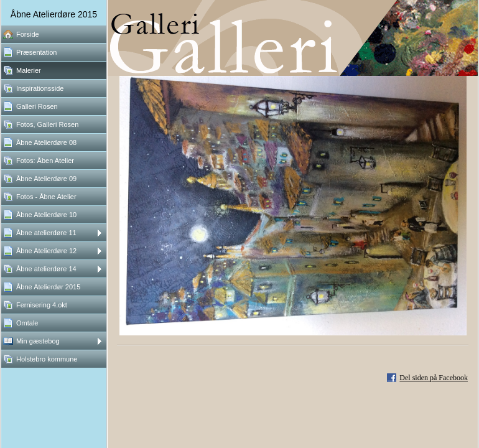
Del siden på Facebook (434, 378)
